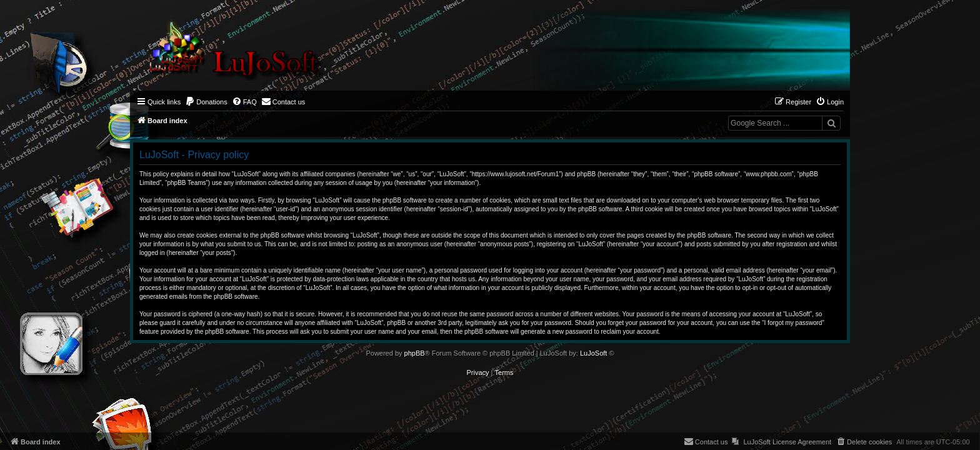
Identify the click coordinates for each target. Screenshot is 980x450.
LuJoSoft (593, 353)
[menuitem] (206, 102)
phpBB (415, 353)
